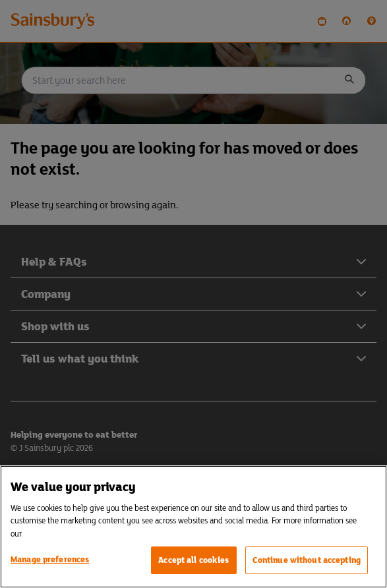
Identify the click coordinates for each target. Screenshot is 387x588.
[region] (193, 527)
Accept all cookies (193, 560)
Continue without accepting (307, 560)
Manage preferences (50, 559)
